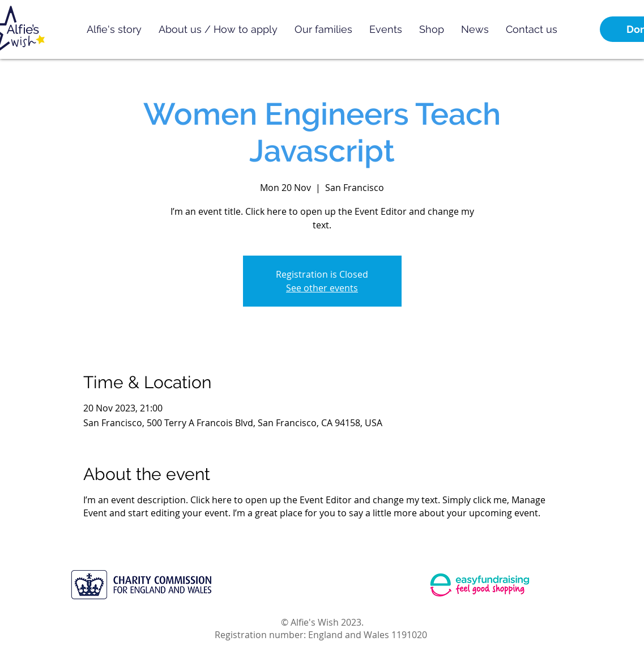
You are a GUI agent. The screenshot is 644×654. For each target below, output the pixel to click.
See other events (322, 288)
